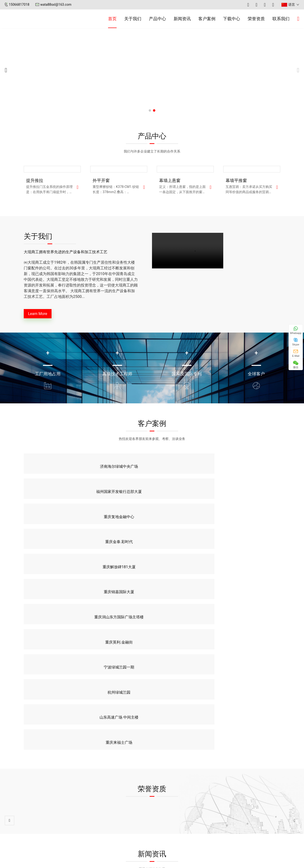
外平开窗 (101, 180)
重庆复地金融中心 (185, 474)
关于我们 (133, 19)
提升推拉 (35, 180)
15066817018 (19, 5)
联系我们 (281, 19)
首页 (112, 19)
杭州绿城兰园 (119, 524)
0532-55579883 (247, 823)
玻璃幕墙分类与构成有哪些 (104, 680)
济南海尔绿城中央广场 (53, 474)
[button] (150, 110)
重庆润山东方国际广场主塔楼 (185, 499)
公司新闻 (166, 816)
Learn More (42, 315)
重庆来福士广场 (251, 524)
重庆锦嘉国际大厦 (119, 499)
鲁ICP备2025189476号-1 (172, 862)
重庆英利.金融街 (251, 499)
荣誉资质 (256, 19)
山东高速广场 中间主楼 (185, 524)
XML (197, 862)
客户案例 (207, 19)
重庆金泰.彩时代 (251, 474)
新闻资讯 (182, 19)
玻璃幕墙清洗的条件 (24, 680)
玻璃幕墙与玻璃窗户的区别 (178, 680)
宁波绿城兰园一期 (53, 524)
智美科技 (228, 862)
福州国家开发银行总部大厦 (119, 474)
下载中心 (232, 19)
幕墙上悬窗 (170, 180)
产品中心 (157, 19)
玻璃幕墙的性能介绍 (245, 680)
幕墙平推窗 (236, 180)
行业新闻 (166, 824)
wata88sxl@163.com (56, 5)
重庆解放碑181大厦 (53, 499)
